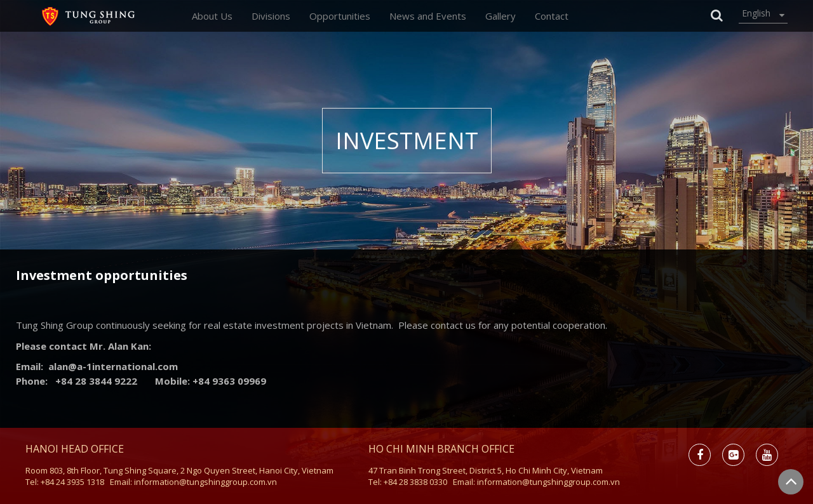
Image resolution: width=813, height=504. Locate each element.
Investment (407, 141)
